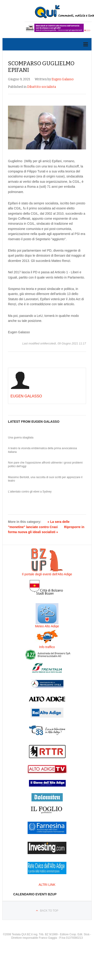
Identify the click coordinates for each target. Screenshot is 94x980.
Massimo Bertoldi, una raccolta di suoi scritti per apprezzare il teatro (45, 479)
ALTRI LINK (47, 885)
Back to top (49, 911)
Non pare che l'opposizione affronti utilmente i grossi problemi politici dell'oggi (45, 464)
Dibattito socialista (42, 87)
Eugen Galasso (63, 79)
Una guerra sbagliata (21, 438)
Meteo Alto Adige (47, 626)
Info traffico (47, 647)
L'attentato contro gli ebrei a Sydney (30, 492)
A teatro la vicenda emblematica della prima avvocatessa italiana (42, 450)
